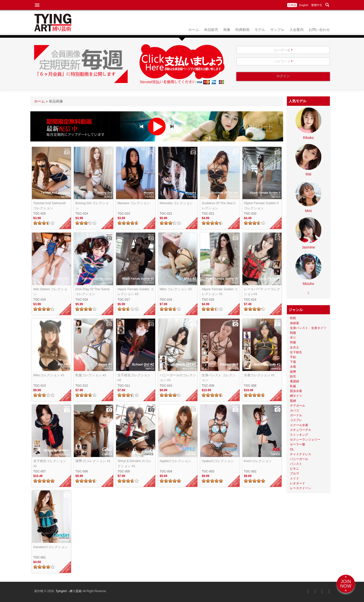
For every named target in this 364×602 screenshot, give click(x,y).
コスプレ (296, 420)
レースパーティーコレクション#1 (262, 292)
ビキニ (294, 469)
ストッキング (299, 435)
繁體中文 (317, 5)
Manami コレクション (134, 203)
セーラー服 (298, 444)
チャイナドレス (301, 454)
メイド (294, 479)
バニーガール (299, 459)
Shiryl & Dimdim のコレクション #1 (135, 463)
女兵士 (294, 347)
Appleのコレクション (175, 461)
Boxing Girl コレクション (92, 206)
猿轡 (293, 372)
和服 (293, 342)
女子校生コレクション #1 (51, 463)
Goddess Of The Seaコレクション (219, 206)
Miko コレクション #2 (176, 289)
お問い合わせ (319, 30)
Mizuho (308, 284)
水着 (293, 367)
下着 (293, 362)
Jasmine (308, 247)
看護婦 (294, 381)
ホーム (194, 30)
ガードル (296, 415)
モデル (260, 30)
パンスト (296, 464)
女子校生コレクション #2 (136, 378)
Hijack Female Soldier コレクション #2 (136, 292)
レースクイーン (301, 488)
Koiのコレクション (258, 461)
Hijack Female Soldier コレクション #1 (220, 292)
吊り (293, 338)
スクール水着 (299, 425)
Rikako (309, 138)
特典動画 (242, 30)
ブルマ (294, 473)
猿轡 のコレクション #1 (93, 461)
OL (292, 449)
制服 (293, 333)
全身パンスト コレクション (219, 378)
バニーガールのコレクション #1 (178, 378)
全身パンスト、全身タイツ (308, 328)
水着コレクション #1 (259, 375)
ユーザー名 (283, 50)
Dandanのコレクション (51, 547)
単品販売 (211, 30)
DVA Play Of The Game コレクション (93, 292)
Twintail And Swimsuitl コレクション (50, 206)
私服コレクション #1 (91, 375)
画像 (227, 30)
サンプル (277, 30)
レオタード (298, 483)
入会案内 (297, 30)
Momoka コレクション (176, 203)
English (304, 5)
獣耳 (293, 377)
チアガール (298, 406)
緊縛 (293, 401)
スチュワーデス (301, 430)
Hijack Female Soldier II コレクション (261, 206)
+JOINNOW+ (346, 584)
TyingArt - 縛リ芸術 (69, 591)
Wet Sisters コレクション (50, 292)
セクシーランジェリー (305, 440)
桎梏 (293, 318)
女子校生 (296, 352)
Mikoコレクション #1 (49, 375)
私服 (293, 386)
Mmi (308, 211)
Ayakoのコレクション (218, 461)
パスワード (283, 62)
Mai (309, 174)
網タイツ (296, 396)
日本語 (292, 5)
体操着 (294, 323)
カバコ (294, 410)
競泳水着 (296, 391)
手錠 (293, 357)
